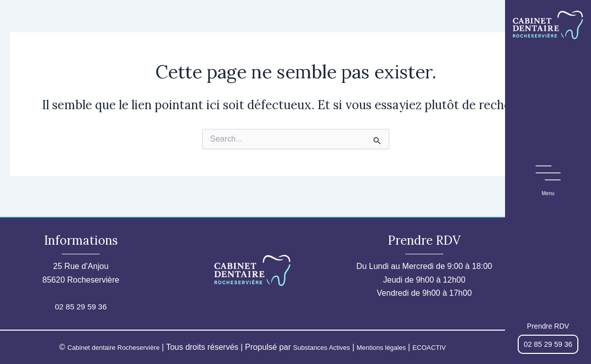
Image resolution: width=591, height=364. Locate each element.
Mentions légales (395, 347)
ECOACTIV (452, 347)
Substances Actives (323, 347)
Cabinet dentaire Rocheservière (97, 347)
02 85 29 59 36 (81, 307)
